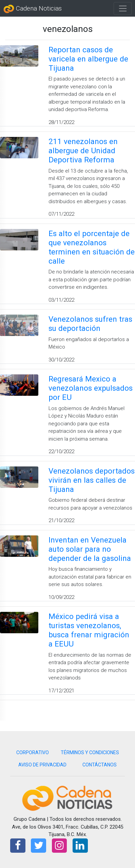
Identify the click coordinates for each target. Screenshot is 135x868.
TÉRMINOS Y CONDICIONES (90, 752)
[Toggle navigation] (123, 8)
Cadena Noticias (33, 9)
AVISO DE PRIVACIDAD (42, 765)
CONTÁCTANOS (100, 765)
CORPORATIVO (33, 752)
